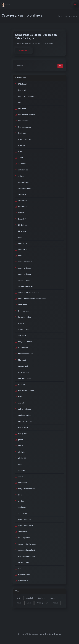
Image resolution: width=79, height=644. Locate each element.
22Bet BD (22, 164)
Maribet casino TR (26, 354)
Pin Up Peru (23, 434)
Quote (21, 477)
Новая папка (23, 581)
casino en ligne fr (25, 262)
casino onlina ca (25, 268)
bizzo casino (23, 231)
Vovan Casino (24, 562)
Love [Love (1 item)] (19, 603)
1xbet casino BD (25, 139)
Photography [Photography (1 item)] (42, 603)
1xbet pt (21, 151)
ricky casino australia (27, 489)
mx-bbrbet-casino (26, 391)
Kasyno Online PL (25, 342)
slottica (21, 501)
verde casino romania (27, 556)
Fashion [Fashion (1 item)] (41, 598)
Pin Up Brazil (23, 427)
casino (21, 256)
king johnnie (23, 348)
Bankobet (22, 213)
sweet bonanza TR (26, 526)
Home (60, 16)
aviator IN (22, 194)
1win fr (21, 102)
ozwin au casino (25, 415)
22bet (21, 158)
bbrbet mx (23, 225)
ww (20, 568)
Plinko (21, 446)
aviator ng (22, 207)
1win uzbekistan (24, 127)
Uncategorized (24, 538)
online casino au (25, 409)
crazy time (23, 305)
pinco (20, 440)
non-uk (21, 403)
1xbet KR (22, 145)
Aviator (21, 176)
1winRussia (22, 133)
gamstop (22, 335)
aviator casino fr (25, 188)
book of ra (22, 243)
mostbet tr (23, 385)
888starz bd (23, 170)
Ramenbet (23, 483)
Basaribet (22, 219)
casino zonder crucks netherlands (32, 299)
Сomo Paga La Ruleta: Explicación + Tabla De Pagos (37, 37)
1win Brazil (22, 90)
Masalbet (22, 360)
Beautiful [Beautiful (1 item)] (29, 598)
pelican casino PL (25, 421)
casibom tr (23, 250)
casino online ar (25, 274)
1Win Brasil (22, 84)
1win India (22, 109)
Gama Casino (24, 329)
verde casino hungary (27, 544)
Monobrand (23, 366)
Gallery (21, 323)
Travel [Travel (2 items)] (56, 603)
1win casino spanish (26, 96)
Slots (20, 495)
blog (20, 237)
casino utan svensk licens (28, 293)
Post (20, 464)
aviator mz (23, 201)
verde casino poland (27, 550)
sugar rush (22, 513)
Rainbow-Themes (53, 634)
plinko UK (22, 458)
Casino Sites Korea (26, 286)
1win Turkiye (23, 121)
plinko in (22, 452)
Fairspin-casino (24, 317)
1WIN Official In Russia (27, 115)
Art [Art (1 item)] (19, 598)
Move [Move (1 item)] (29, 603)
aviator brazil (24, 182)
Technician (23, 532)
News (20, 397)
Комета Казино (24, 575)
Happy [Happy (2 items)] (53, 598)
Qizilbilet (22, 470)
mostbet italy (24, 372)
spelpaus (22, 507)
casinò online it (24, 280)
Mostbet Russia (24, 378)
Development (24, 311)
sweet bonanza (24, 519)
